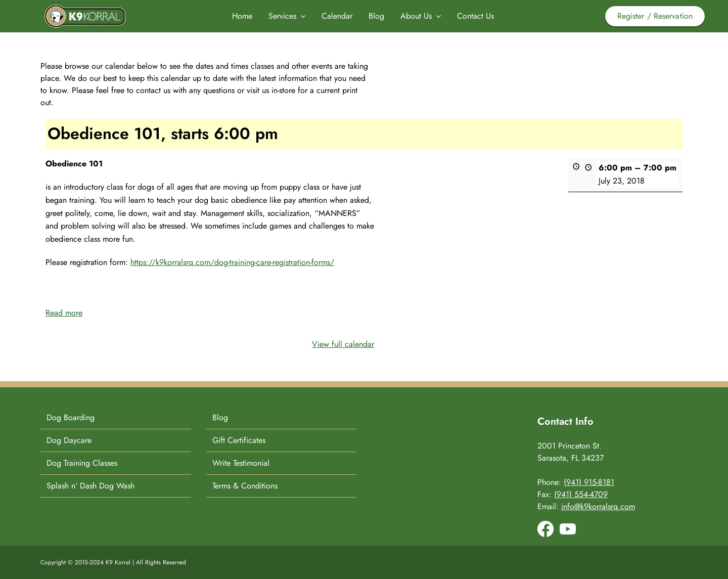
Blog (220, 417)
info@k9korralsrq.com (598, 506)
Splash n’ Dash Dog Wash (90, 486)
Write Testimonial (241, 463)
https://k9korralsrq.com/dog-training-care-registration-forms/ (232, 262)
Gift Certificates (239, 440)
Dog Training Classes (82, 463)
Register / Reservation (655, 16)
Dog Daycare (69, 440)
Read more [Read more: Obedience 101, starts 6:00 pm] (64, 313)
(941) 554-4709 (581, 494)
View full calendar (343, 344)
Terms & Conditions (245, 486)
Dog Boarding (71, 417)
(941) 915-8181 (589, 482)
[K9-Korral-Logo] (85, 8)
